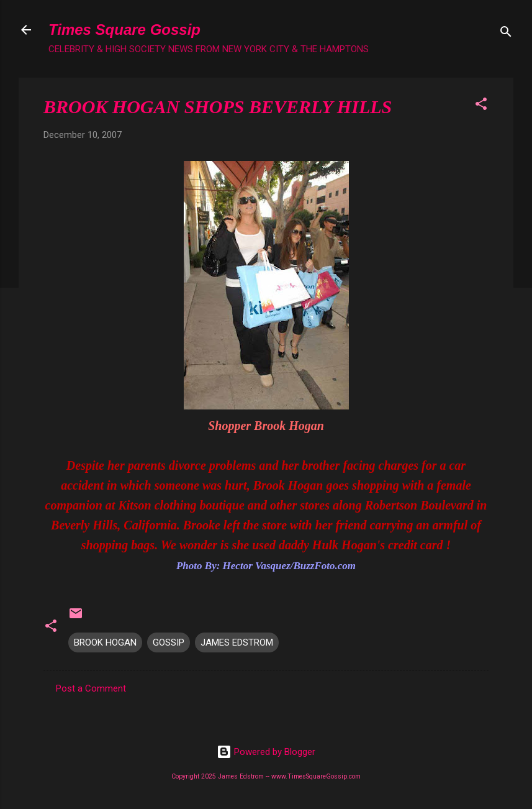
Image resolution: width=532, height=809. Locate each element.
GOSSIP (169, 642)
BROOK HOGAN (105, 642)
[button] (481, 106)
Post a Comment (91, 688)
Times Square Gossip (124, 30)
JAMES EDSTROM (237, 642)
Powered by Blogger (266, 752)
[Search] (506, 34)
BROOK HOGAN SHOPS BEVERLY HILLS (218, 107)
